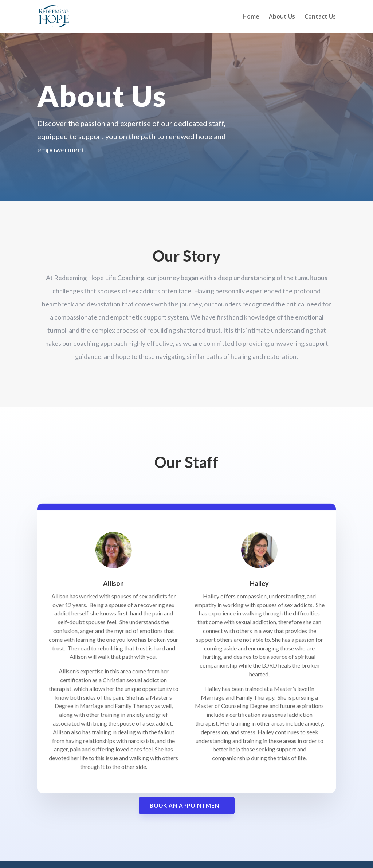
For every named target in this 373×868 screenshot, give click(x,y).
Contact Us (320, 17)
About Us (282, 17)
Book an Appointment (187, 805)
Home (251, 17)
